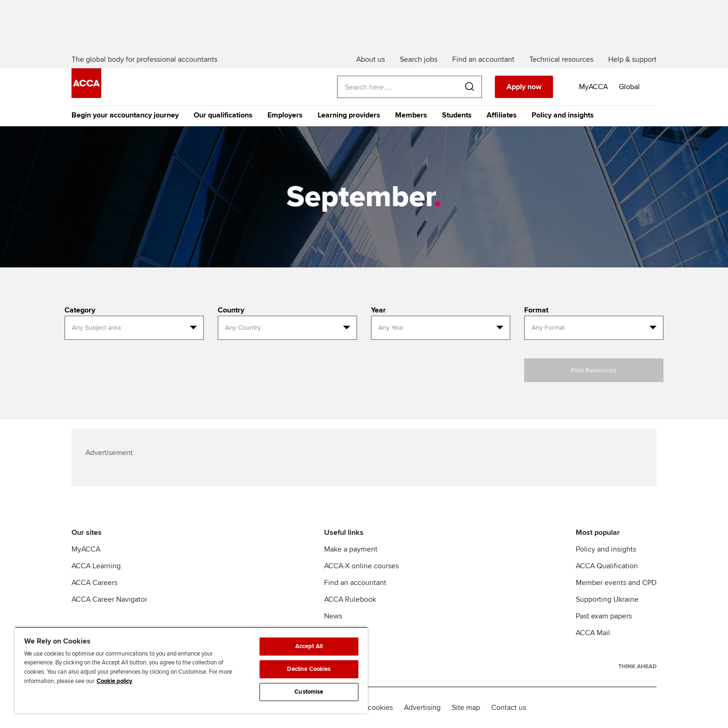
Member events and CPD (616, 583)
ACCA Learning (96, 566)
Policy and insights (563, 115)
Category (80, 310)
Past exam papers (604, 616)
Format (536, 310)
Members (411, 115)
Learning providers (349, 115)
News (333, 616)
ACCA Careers (94, 583)
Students (457, 115)
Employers (285, 115)
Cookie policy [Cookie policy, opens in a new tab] (114, 681)
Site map (466, 708)
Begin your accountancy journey (125, 115)
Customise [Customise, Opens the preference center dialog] (309, 692)
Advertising (422, 708)
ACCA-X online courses (361, 566)
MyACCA (86, 549)
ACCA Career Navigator (109, 599)
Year (378, 310)
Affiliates (502, 115)
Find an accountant (355, 583)
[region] (191, 670)
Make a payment (351, 549)
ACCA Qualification (607, 566)
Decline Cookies (309, 669)
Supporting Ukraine (607, 599)
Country (231, 310)
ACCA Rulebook (350, 599)
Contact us (509, 708)
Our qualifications (223, 115)
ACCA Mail (593, 633)
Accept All (309, 646)
